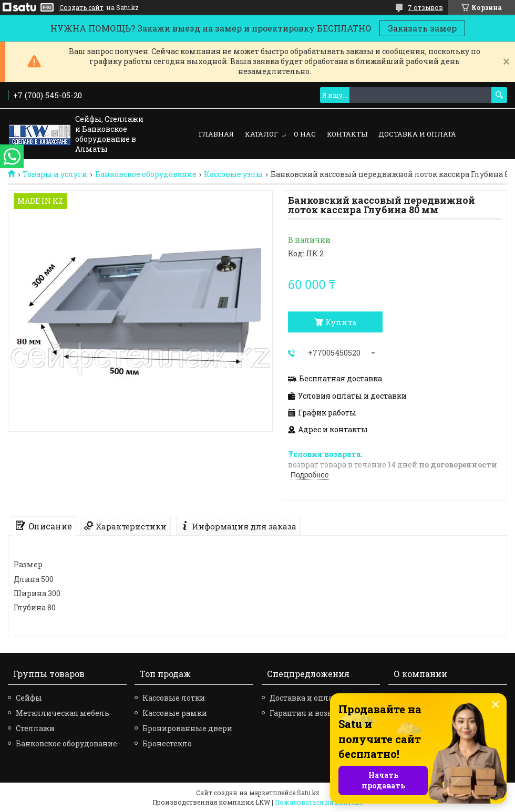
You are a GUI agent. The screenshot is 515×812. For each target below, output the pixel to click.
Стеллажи (35, 728)
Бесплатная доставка (341, 379)
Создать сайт (81, 7)
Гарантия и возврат (307, 713)
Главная (216, 134)
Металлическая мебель (63, 713)
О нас (305, 134)
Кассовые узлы (233, 174)
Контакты (347, 134)
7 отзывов (425, 7)
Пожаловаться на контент (319, 802)
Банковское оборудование (146, 174)
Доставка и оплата (417, 134)
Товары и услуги (55, 174)
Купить (341, 322)
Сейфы (29, 698)
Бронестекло (167, 743)
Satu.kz (308, 793)
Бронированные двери (187, 728)
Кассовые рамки (175, 713)
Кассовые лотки (174, 698)
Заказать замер (422, 28)
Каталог (261, 134)
